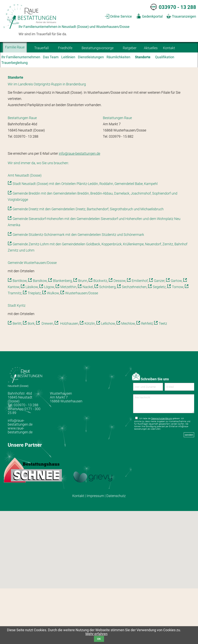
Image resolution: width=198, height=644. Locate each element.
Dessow (119, 337)
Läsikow (32, 343)
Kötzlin (90, 379)
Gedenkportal (152, 16)
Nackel (88, 343)
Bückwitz (100, 337)
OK (99, 639)
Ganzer (159, 337)
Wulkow (53, 349)
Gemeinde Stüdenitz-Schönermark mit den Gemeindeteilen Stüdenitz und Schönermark (78, 290)
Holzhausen (69, 379)
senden (189, 494)
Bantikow (20, 337)
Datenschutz (116, 552)
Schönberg (107, 343)
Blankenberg (62, 337)
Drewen (47, 379)
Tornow (178, 343)
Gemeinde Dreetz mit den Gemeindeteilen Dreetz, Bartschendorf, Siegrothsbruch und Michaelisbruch (88, 265)
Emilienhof (140, 337)
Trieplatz (34, 349)
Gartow (176, 337)
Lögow (49, 343)
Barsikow (40, 337)
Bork (31, 379)
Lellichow (108, 379)
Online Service (121, 16)
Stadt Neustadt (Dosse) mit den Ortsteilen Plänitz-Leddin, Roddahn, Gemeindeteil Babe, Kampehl (85, 240)
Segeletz (159, 343)
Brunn (83, 337)
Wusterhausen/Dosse (82, 349)
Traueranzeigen (184, 16)
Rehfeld (147, 379)
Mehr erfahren (96, 634)
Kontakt (78, 552)
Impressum (95, 552)
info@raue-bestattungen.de (79, 209)
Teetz (163, 379)
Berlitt (17, 379)
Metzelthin (68, 343)
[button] (94, 618)
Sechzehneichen (134, 343)
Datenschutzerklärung (162, 477)
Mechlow (128, 379)
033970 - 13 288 (177, 7)
